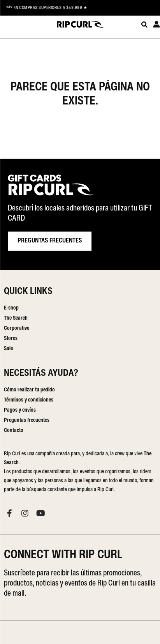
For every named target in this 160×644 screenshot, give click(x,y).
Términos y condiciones (29, 400)
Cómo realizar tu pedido (29, 390)
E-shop (11, 308)
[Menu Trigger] (11, 12)
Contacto (14, 431)
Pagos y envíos (20, 410)
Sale (8, 349)
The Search (16, 318)
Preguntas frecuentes (27, 420)
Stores (11, 339)
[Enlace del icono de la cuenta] (156, 24)
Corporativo (17, 328)
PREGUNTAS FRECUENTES (50, 241)
